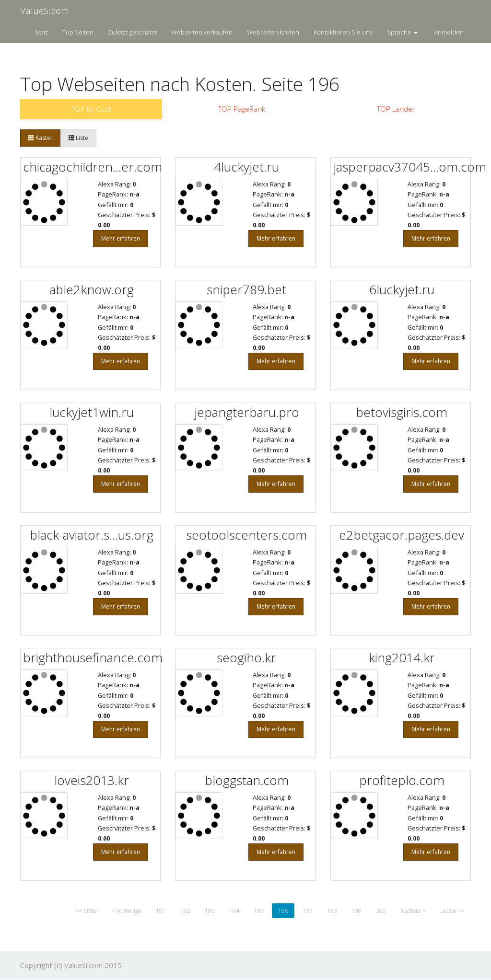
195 (259, 911)
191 (161, 911)
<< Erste (86, 911)
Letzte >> (452, 911)
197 (308, 911)
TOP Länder (396, 109)
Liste (78, 138)
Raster (41, 138)
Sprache (402, 32)
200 (381, 911)
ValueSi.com (45, 11)
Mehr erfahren (121, 238)
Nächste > (413, 911)
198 (332, 911)
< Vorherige (126, 911)
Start (41, 32)
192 (185, 911)
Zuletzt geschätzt (132, 32)
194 (234, 911)
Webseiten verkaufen (202, 32)
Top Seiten (78, 32)
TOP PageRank (242, 109)
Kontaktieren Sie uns (343, 32)
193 (210, 911)
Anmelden (449, 32)
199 (357, 911)
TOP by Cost (91, 109)
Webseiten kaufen (273, 32)
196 (283, 911)
